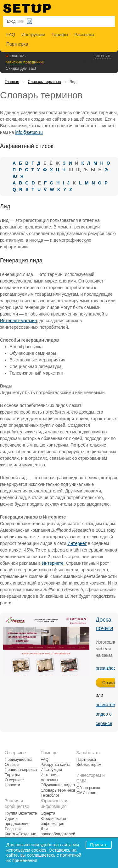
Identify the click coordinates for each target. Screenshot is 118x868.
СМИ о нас (86, 793)
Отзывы (12, 765)
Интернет (77, 543)
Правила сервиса (21, 770)
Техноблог (50, 795)
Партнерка (17, 44)
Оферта (48, 813)
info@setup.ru (29, 132)
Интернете (53, 563)
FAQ (11, 35)
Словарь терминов (44, 82)
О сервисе (14, 780)
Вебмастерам (89, 765)
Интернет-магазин (19, 321)
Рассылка (84, 35)
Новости (12, 785)
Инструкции (33, 35)
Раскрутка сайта (56, 765)
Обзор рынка (88, 788)
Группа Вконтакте (21, 813)
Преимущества (19, 760)
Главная (12, 82)
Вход (11, 21)
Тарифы (60, 35)
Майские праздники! (25, 62)
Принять (99, 845)
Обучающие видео (58, 785)
